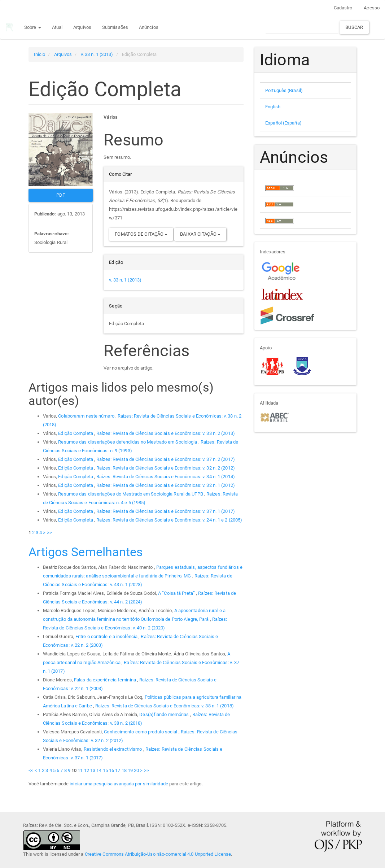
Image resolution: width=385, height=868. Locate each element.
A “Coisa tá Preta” (177, 593)
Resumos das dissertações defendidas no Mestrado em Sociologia (128, 442)
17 (118, 770)
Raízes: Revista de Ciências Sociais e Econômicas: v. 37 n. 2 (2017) (166, 459)
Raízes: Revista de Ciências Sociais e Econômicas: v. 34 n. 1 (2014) (166, 477)
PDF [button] (61, 195)
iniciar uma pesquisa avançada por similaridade (119, 784)
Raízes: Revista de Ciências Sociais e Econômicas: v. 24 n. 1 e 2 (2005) (169, 520)
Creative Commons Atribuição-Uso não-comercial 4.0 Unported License (158, 854)
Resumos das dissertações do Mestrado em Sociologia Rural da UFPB (131, 494)
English (273, 107)
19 (130, 770)
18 (124, 770)
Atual (57, 27)
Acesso (372, 8)
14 (99, 770)
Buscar (354, 27)
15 (105, 770)
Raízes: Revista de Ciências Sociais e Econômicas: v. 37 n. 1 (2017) (166, 511)
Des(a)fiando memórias (165, 714)
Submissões (115, 27)
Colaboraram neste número (87, 416)
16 (111, 770)
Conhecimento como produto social (141, 732)
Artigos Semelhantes (86, 552)
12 (87, 770)
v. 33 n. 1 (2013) (97, 54)
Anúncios (148, 27)
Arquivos (82, 27)
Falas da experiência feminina (106, 680)
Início (40, 54)
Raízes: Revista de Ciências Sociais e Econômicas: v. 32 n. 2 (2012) (166, 468)
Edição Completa (76, 433)
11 (80, 770)
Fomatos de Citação (141, 234)
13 (93, 770)
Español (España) (283, 123)
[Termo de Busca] (302, 27)
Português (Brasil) (284, 90)
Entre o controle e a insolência (107, 636)
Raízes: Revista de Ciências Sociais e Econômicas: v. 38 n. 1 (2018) (165, 706)
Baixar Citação (200, 234)
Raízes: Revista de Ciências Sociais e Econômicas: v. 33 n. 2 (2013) (166, 433)
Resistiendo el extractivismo (113, 749)
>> (49, 533)
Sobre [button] (32, 27)
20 (136, 770)
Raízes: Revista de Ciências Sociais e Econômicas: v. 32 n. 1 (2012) (166, 485)
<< (31, 770)
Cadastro (343, 8)
